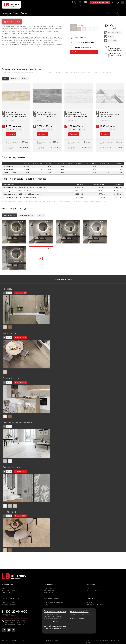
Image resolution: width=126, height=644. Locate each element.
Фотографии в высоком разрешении (10, 589)
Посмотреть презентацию (83, 43)
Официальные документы (95, 602)
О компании (90, 596)
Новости (89, 585)
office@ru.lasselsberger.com (54, 625)
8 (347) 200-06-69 (77, 616)
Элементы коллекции (81, 47)
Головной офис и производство (55, 608)
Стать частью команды (100, 3)
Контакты (89, 600)
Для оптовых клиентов (11, 596)
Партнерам (48, 582)
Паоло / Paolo (10, 509)
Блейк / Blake (9, 331)
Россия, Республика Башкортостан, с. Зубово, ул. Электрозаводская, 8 (53, 614)
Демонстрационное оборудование (51, 586)
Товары (5, 585)
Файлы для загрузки (51, 589)
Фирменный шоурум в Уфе (79, 608)
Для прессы (91, 582)
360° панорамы (12, 22)
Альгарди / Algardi (12, 375)
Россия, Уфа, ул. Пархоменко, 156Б (82, 612)
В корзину (11, 135)
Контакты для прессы (93, 588)
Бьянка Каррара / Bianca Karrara (18, 420)
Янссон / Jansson (11, 465)
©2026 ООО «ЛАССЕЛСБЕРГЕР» (13, 637)
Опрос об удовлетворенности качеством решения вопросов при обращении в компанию (15, 619)
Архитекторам (7, 582)
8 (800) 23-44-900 (80, 2)
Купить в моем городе (81, 52)
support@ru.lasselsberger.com (55, 623)
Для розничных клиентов (54, 596)
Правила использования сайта (54, 637)
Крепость (8, 286)
